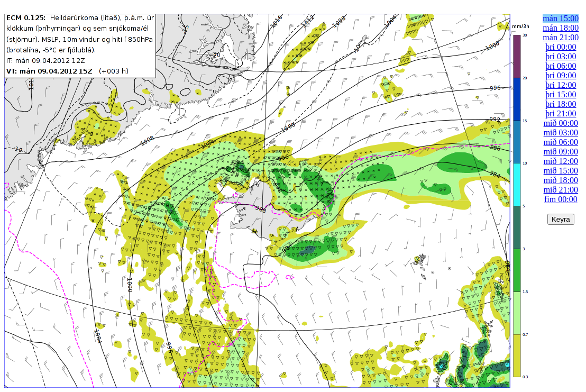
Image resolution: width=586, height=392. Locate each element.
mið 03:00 (561, 133)
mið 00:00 (561, 123)
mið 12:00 (561, 161)
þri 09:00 (561, 75)
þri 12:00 (561, 85)
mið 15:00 (561, 171)
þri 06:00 (561, 66)
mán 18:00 (561, 28)
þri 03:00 (561, 56)
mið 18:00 (561, 180)
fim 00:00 (561, 199)
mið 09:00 (561, 152)
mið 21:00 (561, 190)
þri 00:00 (561, 47)
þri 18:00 (561, 104)
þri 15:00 (561, 94)
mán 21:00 (561, 37)
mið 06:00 (561, 142)
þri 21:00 (561, 113)
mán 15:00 (561, 18)
